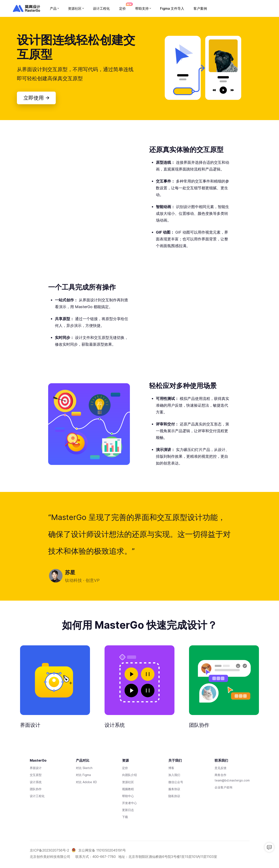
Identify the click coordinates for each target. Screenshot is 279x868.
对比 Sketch (84, 768)
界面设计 (30, 725)
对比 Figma (83, 775)
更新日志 (128, 810)
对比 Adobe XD (86, 782)
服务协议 (174, 789)
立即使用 (36, 98)
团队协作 (199, 725)
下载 (125, 817)
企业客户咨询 (223, 787)
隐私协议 (174, 796)
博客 (171, 768)
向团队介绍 (129, 775)
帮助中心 (128, 796)
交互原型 (36, 775)
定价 (125, 768)
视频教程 (128, 789)
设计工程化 (37, 796)
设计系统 (115, 725)
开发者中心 (129, 803)
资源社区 (128, 782)
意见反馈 (220, 768)
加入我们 (174, 775)
